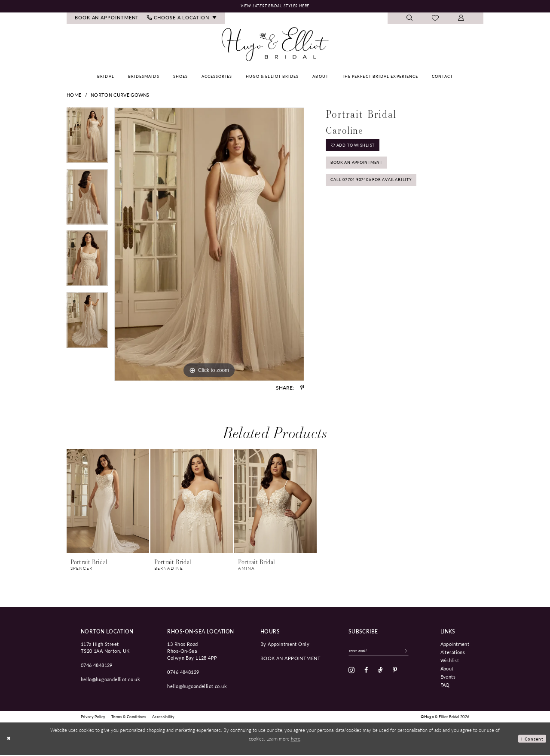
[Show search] (410, 19)
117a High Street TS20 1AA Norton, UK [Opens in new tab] (105, 648)
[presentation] (108, 502)
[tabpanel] (87, 139)
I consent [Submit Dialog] (531, 739)
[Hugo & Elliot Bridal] (275, 45)
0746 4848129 (97, 666)
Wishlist (450, 661)
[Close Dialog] (9, 739)
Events (448, 677)
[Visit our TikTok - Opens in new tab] (380, 673)
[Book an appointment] (107, 19)
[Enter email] (384, 652)
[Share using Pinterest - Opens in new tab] (302, 388)
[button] (461, 19)
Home (74, 96)
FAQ (445, 685)
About (447, 669)
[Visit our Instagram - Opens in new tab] (351, 673)
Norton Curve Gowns (120, 96)
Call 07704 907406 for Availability (380, 189)
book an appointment (290, 659)
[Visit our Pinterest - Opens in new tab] (395, 673)
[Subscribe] (416, 652)
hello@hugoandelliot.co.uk (111, 680)
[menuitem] (107, 19)
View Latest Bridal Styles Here (275, 6)
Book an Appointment (363, 168)
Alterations (453, 653)
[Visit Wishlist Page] (435, 19)
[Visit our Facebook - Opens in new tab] (366, 673)
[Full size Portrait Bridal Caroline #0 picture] (209, 245)
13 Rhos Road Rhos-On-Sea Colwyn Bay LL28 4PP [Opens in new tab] (192, 652)
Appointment (455, 645)
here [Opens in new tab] (296, 739)
